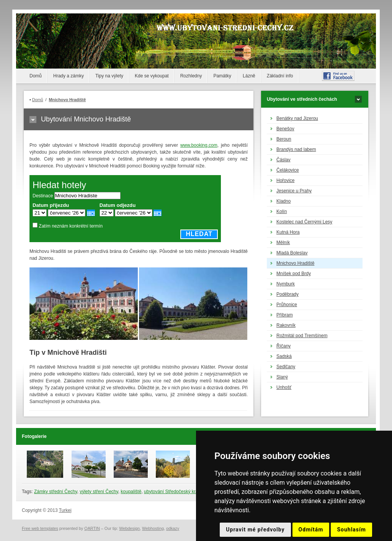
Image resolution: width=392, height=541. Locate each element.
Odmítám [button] (311, 530)
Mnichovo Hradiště (295, 263)
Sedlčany (286, 367)
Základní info (280, 76)
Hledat (199, 234)
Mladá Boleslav (292, 253)
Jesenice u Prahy (294, 191)
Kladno (283, 201)
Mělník (283, 243)
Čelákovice (288, 170)
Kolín (282, 211)
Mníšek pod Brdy (294, 274)
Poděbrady (287, 294)
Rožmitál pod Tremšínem (302, 336)
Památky (222, 76)
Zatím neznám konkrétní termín (71, 226)
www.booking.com (199, 145)
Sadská (284, 356)
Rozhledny (191, 76)
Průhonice (287, 305)
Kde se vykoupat (152, 76)
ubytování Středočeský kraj (171, 492)
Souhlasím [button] (351, 530)
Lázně (249, 76)
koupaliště (131, 492)
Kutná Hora (288, 232)
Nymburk (286, 284)
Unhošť (284, 387)
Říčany (283, 346)
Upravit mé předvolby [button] (255, 530)
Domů (36, 76)
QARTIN (92, 528)
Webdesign (129, 528)
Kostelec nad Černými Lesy (304, 222)
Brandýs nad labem (296, 149)
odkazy (173, 528)
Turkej (65, 510)
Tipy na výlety (109, 76)
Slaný (282, 377)
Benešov (285, 129)
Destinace (43, 196)
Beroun (284, 139)
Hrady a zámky (69, 76)
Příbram (285, 315)
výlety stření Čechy (99, 492)
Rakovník (286, 325)
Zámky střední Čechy (56, 492)
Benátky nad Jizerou (297, 118)
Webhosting (153, 528)
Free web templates (40, 528)
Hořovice (285, 180)
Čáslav (283, 160)
